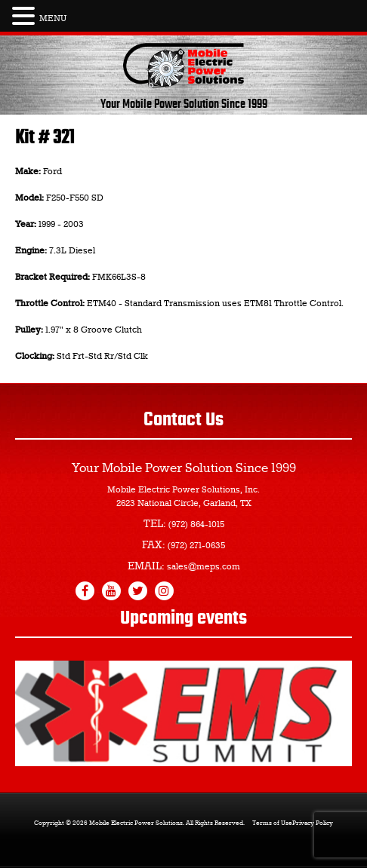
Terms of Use (272, 824)
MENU (53, 19)
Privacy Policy (313, 824)
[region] (183, 713)
